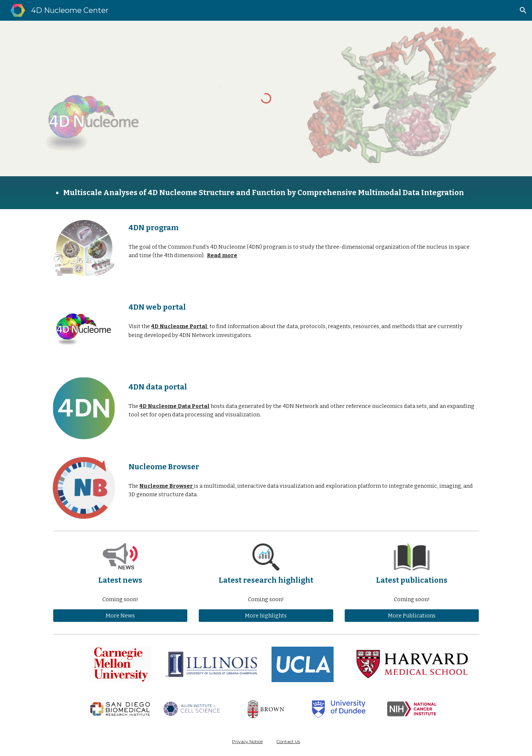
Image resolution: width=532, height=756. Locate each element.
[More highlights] (266, 615)
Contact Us (288, 741)
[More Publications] (412, 615)
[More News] (120, 615)
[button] (523, 10)
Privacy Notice (247, 741)
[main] (266, 193)
